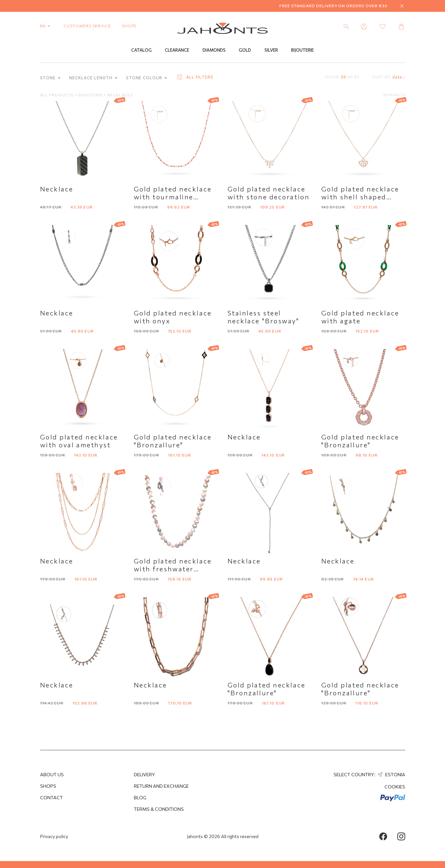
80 (357, 77)
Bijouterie (302, 50)
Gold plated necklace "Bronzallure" (173, 441)
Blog (140, 797)
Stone (50, 78)
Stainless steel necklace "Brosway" (264, 317)
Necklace (57, 189)
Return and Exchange (161, 786)
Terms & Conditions (159, 809)
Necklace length (93, 78)
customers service (87, 26)
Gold (245, 50)
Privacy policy (54, 836)
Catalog (141, 50)
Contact (51, 797)
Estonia (391, 774)
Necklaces (120, 95)
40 (350, 77)
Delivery (144, 774)
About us (52, 774)
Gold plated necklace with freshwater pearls (173, 569)
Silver (271, 50)
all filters (195, 78)
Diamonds (214, 50)
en (47, 26)
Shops (48, 786)
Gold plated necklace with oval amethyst (79, 441)
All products (57, 95)
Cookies (395, 787)
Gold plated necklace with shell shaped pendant (360, 197)
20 (344, 77)
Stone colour (147, 78)
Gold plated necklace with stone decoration (269, 193)
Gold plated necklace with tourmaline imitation (173, 197)
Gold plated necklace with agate (360, 317)
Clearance (177, 50)
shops (129, 26)
